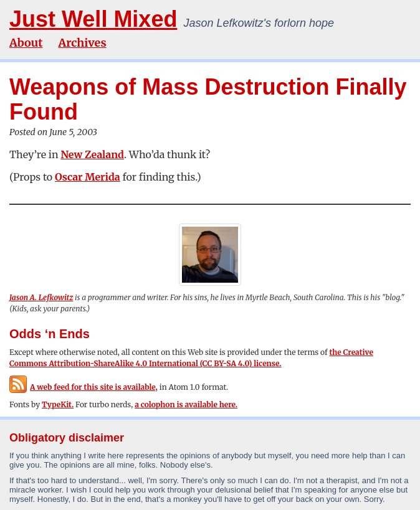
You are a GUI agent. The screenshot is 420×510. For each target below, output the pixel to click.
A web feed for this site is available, (84, 387)
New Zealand (92, 154)
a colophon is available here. (186, 404)
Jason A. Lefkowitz (41, 297)
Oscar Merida (88, 177)
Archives (82, 43)
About (26, 43)
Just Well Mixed (93, 19)
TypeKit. (58, 404)
